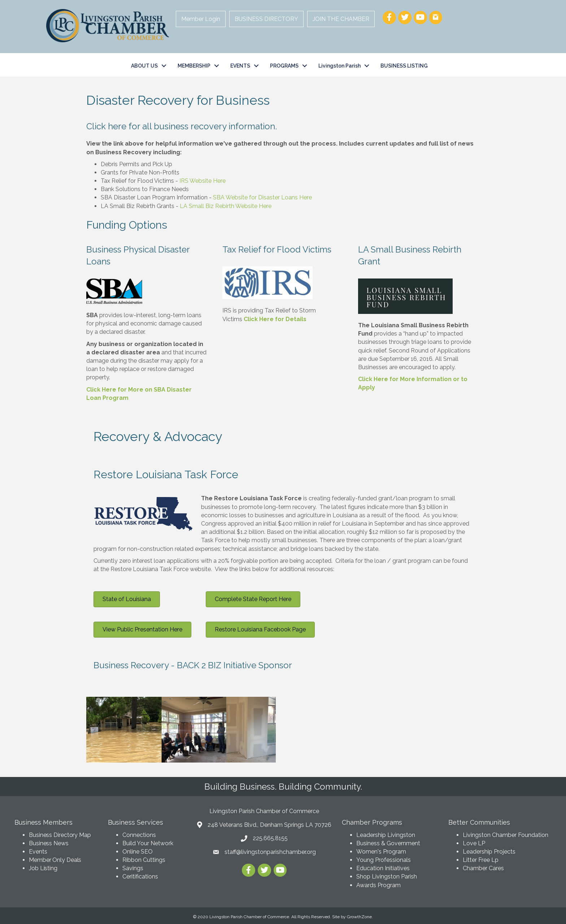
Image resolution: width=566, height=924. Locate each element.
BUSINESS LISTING (404, 66)
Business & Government (388, 843)
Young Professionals (384, 860)
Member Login (201, 19)
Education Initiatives (383, 868)
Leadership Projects (489, 852)
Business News (49, 843)
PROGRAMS (284, 66)
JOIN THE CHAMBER (341, 19)
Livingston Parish (339, 66)
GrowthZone (359, 917)
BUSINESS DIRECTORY (266, 19)
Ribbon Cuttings (144, 860)
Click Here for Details (275, 319)
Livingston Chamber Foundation (506, 835)
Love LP (474, 843)
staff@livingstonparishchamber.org (270, 852)
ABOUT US (144, 66)
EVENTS (240, 66)
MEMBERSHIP (194, 66)
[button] (127, 599)
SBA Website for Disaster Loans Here (262, 197)
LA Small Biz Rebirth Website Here (226, 206)
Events (38, 852)
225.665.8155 (270, 838)
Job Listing (43, 868)
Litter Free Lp (481, 860)
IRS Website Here (203, 181)
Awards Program (379, 885)
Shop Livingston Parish (387, 876)
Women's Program (381, 852)
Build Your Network (148, 843)
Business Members (43, 822)
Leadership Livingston (386, 835)
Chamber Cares (483, 868)
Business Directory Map (60, 835)
